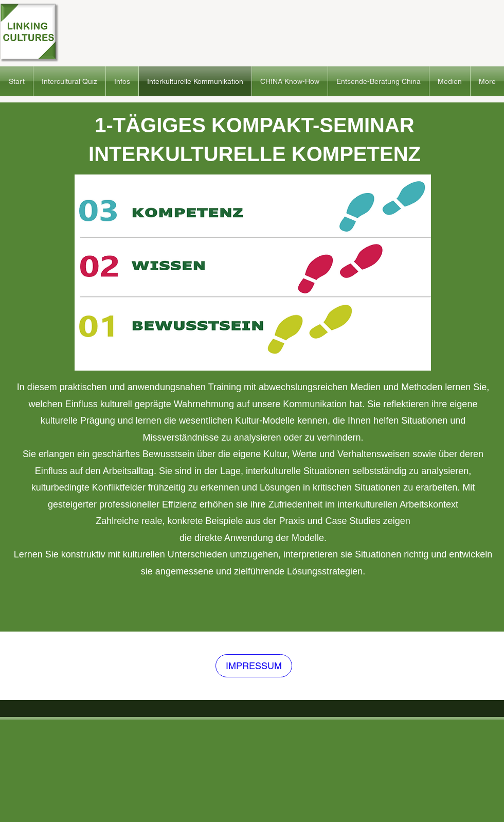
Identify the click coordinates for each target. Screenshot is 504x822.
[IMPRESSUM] (254, 666)
